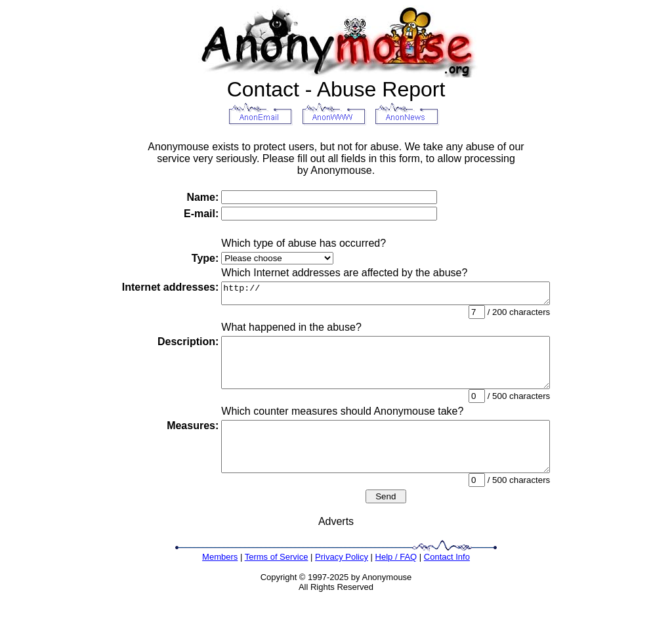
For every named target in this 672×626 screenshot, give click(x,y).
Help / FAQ (396, 580)
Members (220, 580)
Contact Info (447, 580)
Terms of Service (277, 580)
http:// (386, 295)
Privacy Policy (342, 580)
